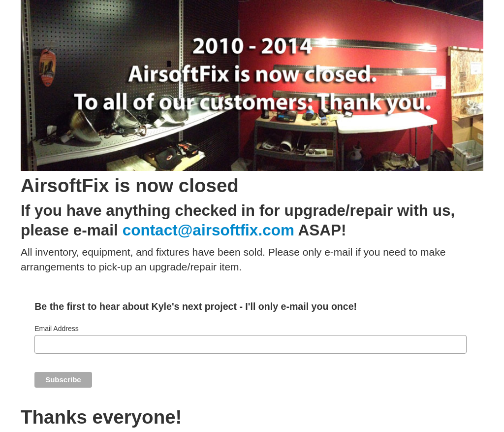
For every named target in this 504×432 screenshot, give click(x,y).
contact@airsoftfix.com (208, 230)
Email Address (56, 329)
